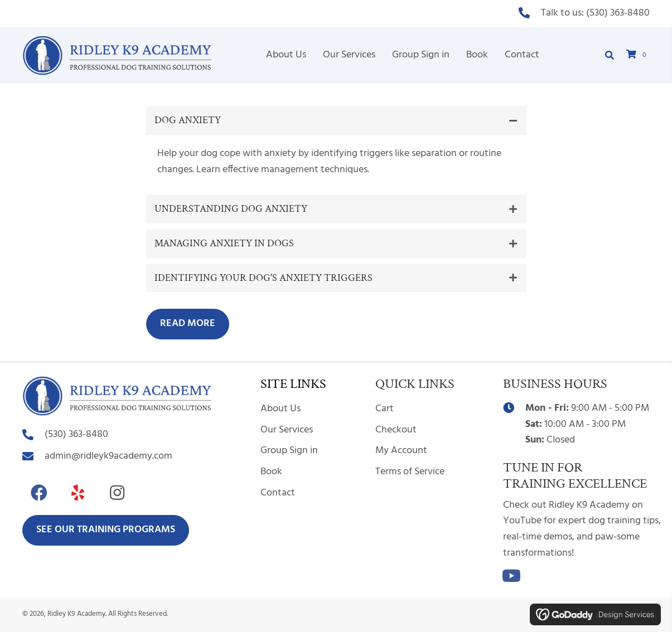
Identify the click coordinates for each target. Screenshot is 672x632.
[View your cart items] (638, 55)
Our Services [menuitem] (287, 430)
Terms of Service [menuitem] (410, 472)
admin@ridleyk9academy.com (108, 456)
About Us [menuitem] (281, 409)
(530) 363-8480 (618, 13)
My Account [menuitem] (401, 451)
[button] (336, 120)
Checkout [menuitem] (396, 430)
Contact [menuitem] (278, 493)
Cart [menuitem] (385, 409)
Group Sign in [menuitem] (289, 451)
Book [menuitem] (271, 472)
